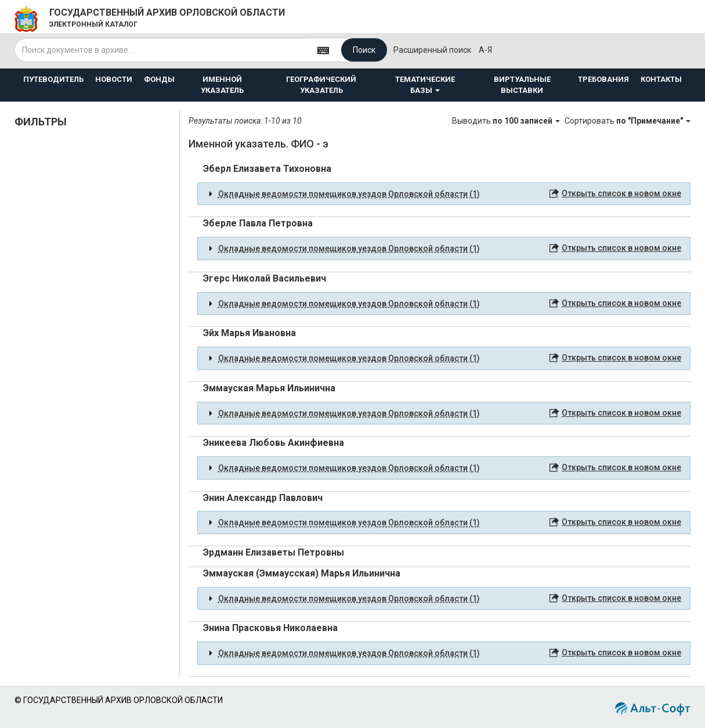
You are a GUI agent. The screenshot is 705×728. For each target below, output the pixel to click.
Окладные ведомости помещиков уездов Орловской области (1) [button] (349, 194)
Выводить (507, 121)
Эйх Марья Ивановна (250, 333)
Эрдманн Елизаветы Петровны (274, 552)
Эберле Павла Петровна (258, 223)
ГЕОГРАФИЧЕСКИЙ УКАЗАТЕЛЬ (321, 85)
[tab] (444, 194)
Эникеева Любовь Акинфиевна (274, 443)
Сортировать (628, 121)
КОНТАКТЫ (661, 79)
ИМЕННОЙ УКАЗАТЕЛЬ (222, 85)
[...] (160, 50)
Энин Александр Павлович (263, 498)
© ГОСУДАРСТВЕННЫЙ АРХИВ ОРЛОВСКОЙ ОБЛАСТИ (119, 700)
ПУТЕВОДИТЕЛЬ (53, 79)
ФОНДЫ (159, 79)
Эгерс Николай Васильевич (265, 278)
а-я (485, 50)
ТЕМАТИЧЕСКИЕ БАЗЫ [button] (425, 85)
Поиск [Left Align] (364, 50)
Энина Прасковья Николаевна (270, 628)
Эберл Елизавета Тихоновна (267, 169)
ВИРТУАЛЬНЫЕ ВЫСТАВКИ (522, 85)
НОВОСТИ (114, 79)
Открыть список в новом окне (621, 193)
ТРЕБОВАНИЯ (603, 79)
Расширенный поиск (432, 50)
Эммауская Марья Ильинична (269, 388)
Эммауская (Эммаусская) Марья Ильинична (302, 573)
